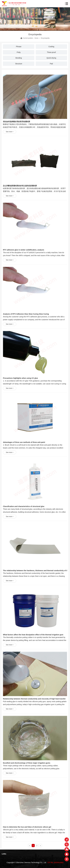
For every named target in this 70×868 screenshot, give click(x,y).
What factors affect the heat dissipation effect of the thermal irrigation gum (33, 635)
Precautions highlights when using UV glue (20, 378)
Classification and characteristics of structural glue (24, 506)
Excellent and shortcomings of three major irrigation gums (27, 763)
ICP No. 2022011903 (56, 863)
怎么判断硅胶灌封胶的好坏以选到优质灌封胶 (20, 186)
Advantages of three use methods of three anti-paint (24, 442)
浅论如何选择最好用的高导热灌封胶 (16, 122)
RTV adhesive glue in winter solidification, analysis (23, 250)
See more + (10, 132)
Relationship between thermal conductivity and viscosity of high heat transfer (34, 699)
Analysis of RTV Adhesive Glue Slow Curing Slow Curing (26, 314)
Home (37, 38)
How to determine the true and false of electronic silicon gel (27, 827)
